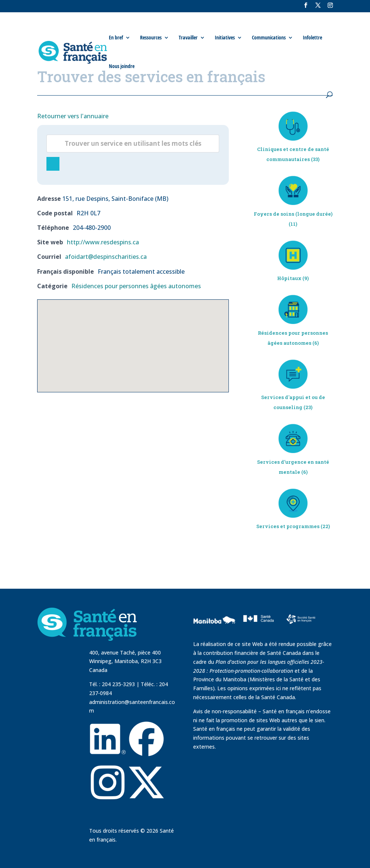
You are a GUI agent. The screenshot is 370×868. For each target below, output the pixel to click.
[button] (133, 339)
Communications (269, 38)
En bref (116, 38)
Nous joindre (122, 66)
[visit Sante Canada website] (257, 630)
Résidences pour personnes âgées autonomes (136, 286)
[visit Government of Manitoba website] (215, 635)
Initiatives (225, 38)
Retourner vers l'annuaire (73, 116)
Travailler (188, 38)
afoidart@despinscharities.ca (106, 257)
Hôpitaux (289, 278)
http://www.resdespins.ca (103, 242)
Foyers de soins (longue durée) (293, 214)
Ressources (151, 38)
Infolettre (312, 38)
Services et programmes (288, 526)
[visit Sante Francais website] (301, 618)
